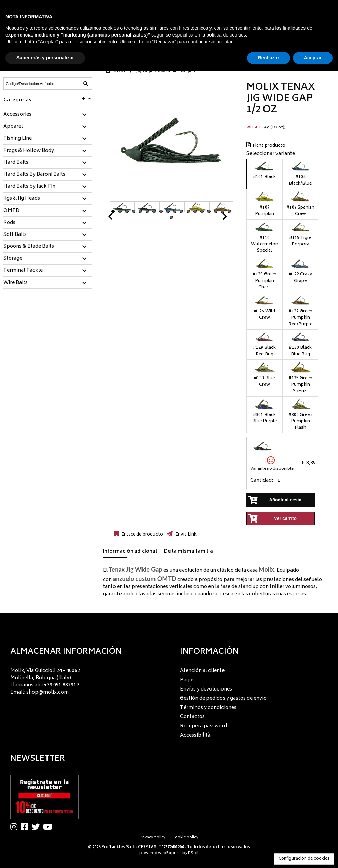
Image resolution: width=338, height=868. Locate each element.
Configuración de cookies (304, 859)
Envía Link (185, 535)
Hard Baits (16, 163)
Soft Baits (15, 235)
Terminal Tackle (23, 271)
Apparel (13, 127)
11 (181, 211)
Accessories (17, 115)
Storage (13, 259)
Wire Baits (16, 283)
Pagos (187, 680)
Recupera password (204, 726)
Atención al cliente (202, 671)
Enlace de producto (142, 535)
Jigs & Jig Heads (22, 199)
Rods (9, 223)
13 (195, 211)
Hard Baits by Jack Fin (29, 187)
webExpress (170, 853)
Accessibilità (195, 735)
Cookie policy (185, 837)
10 (175, 211)
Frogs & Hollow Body (29, 151)
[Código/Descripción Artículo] (31, 84)
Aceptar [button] (313, 58)
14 (202, 211)
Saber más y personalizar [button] (45, 58)
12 (188, 211)
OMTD (11, 211)
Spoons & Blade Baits (29, 247)
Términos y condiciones (208, 708)
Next (216, 218)
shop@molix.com (48, 692)
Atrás (115, 72)
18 (229, 211)
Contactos (192, 717)
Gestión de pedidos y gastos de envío (223, 699)
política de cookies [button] (226, 35)
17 (222, 211)
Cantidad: (262, 480)
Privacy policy (153, 837)
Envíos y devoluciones (206, 689)
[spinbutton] (282, 481)
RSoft (193, 853)
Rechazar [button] (269, 58)
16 (216, 211)
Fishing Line (18, 139)
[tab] (48, 115)
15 (209, 211)
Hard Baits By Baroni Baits (34, 175)
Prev (119, 218)
